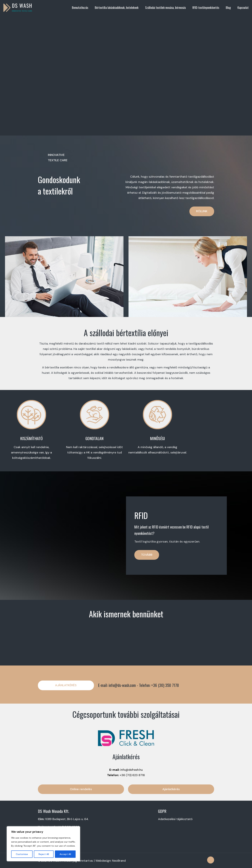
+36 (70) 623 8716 (132, 775)
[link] (126, 738)
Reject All (44, 854)
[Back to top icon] (211, 860)
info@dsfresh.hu (132, 770)
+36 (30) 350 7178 (165, 685)
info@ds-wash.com (122, 685)
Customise (22, 854)
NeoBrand (119, 861)
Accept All (65, 854)
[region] (43, 844)
